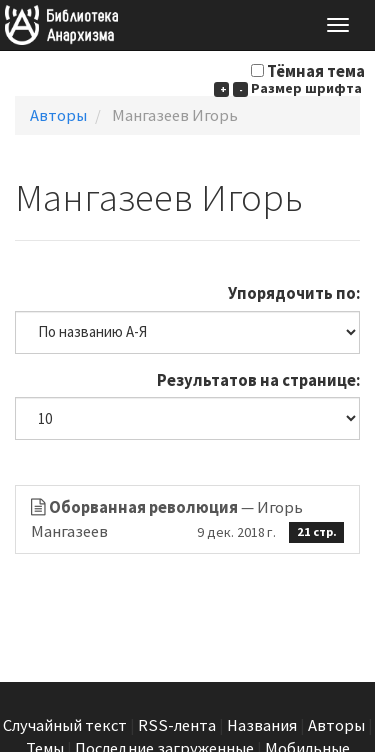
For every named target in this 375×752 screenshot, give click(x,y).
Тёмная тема (316, 71)
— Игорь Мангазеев (187, 520)
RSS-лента (177, 725)
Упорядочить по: (294, 293)
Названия (262, 725)
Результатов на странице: (258, 380)
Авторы (58, 115)
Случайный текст (65, 725)
